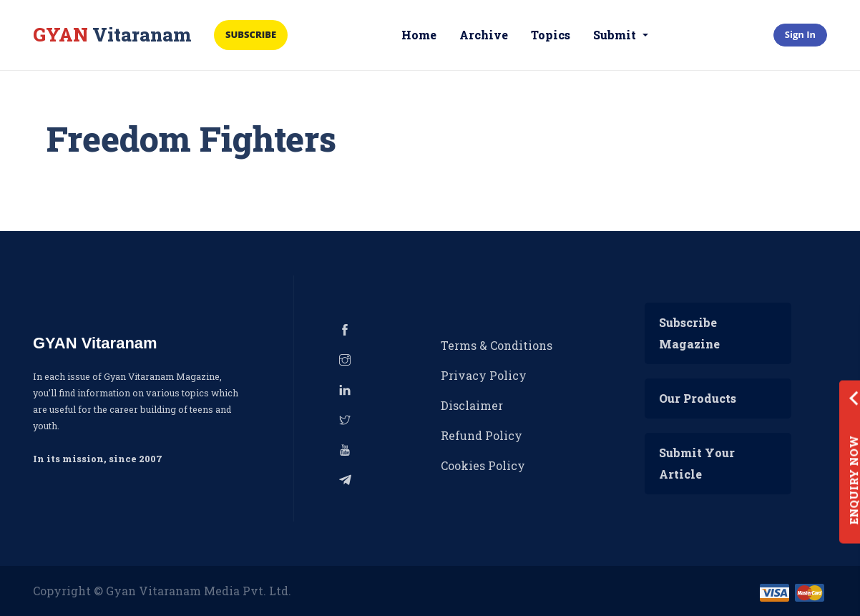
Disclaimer (472, 405)
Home (419, 35)
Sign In (800, 34)
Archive (484, 35)
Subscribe (251, 34)
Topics (551, 35)
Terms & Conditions (497, 345)
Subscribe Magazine (689, 333)
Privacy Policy (484, 375)
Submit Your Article (697, 463)
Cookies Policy (483, 465)
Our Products (698, 398)
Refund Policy (482, 435)
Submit (616, 35)
